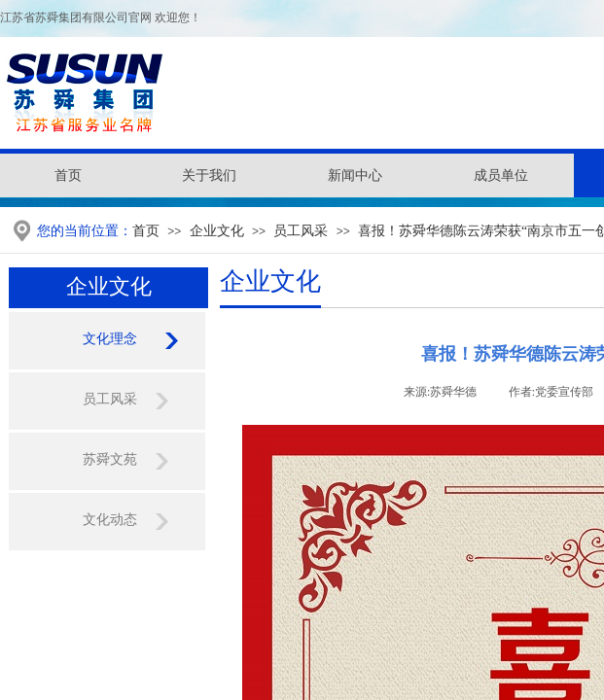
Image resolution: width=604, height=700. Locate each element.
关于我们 (209, 175)
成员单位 (501, 175)
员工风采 (301, 231)
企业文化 (217, 231)
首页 (146, 231)
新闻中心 (355, 175)
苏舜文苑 (110, 459)
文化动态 (110, 520)
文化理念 (110, 339)
